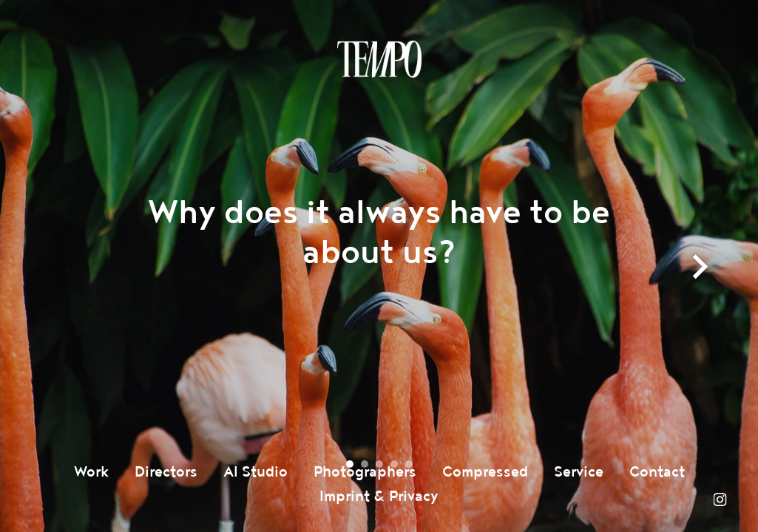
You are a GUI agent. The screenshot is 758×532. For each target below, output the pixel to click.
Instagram (720, 499)
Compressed (485, 472)
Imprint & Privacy (379, 497)
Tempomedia (379, 59)
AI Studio (256, 472)
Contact (657, 472)
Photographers (365, 472)
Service (579, 472)
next (701, 282)
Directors (166, 472)
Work (91, 472)
